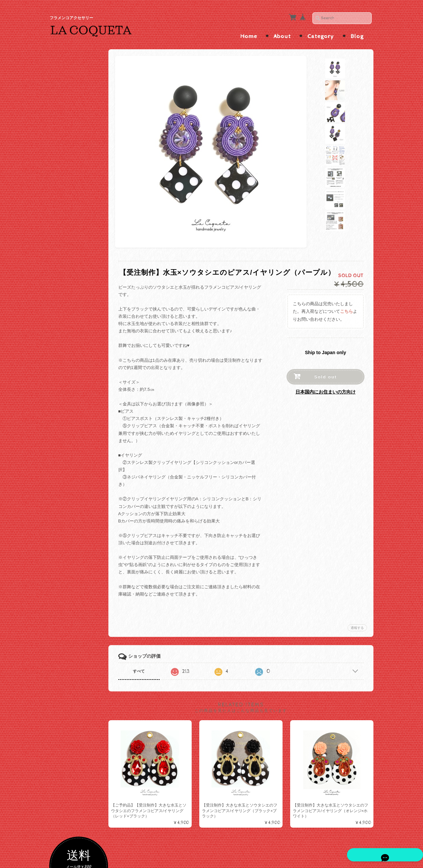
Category (321, 32)
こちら (346, 307)
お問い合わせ (71, 673)
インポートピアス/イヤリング (81, 403)
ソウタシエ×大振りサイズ (82, 301)
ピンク (66, 194)
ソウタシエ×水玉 (76, 288)
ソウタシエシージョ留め (81, 519)
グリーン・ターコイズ (81, 237)
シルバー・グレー (76, 152)
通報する (357, 624)
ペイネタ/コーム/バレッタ (81, 420)
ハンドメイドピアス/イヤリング (81, 387)
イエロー (68, 226)
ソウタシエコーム (76, 446)
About (282, 32)
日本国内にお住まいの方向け (326, 388)
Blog (357, 32)
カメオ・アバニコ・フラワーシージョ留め (81, 535)
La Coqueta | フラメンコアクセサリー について (81, 654)
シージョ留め (71, 495)
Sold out (326, 373)
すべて (146, 667)
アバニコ (66, 563)
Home (249, 32)
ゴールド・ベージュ (78, 141)
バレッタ (68, 483)
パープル (68, 216)
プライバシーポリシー (79, 686)
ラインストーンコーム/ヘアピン (81, 459)
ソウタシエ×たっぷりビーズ (82, 348)
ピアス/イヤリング (76, 363)
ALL (63, 277)
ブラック (68, 163)
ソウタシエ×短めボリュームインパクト (82, 332)
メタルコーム (72, 472)
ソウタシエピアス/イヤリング (80, 263)
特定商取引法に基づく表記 (81, 703)
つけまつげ (69, 550)
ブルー (66, 248)
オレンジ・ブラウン (78, 205)
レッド (66, 184)
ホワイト (68, 173)
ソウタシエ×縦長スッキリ (82, 316)
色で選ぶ (66, 129)
